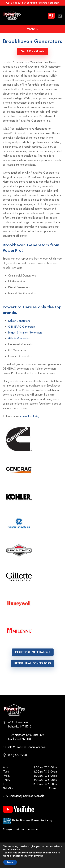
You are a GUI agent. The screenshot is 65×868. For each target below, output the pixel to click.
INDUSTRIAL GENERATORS (33, 652)
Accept (10, 862)
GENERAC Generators (22, 327)
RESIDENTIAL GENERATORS (33, 663)
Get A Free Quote (32, 51)
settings (38, 856)
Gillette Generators (19, 338)
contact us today (30, 416)
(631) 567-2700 (18, 755)
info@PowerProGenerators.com (27, 747)
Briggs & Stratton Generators (25, 333)
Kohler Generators (19, 321)
